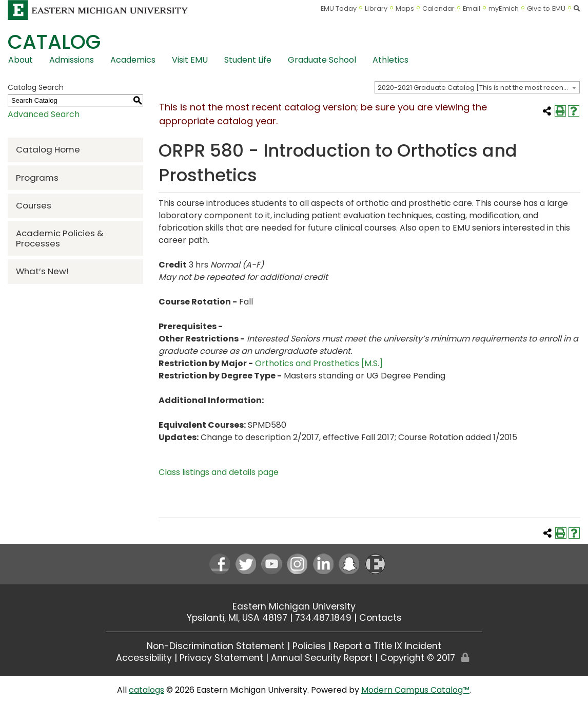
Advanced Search (44, 114)
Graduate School (322, 60)
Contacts (380, 618)
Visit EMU (190, 60)
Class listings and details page (219, 472)
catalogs (146, 690)
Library (376, 8)
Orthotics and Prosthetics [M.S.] (319, 363)
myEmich (504, 8)
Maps (405, 8)
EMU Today (339, 8)
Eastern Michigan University (294, 606)
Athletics (390, 60)
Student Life (248, 60)
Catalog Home (48, 149)
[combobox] (477, 87)
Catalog (54, 42)
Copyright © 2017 (418, 658)
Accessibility (144, 658)
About (21, 60)
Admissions (72, 60)
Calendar (438, 8)
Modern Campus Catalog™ (415, 690)
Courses (34, 205)
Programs (37, 178)
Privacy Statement (221, 658)
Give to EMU (546, 8)
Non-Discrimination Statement (216, 646)
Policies (309, 646)
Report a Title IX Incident (387, 646)
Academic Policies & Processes (60, 238)
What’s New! (42, 271)
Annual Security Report (322, 658)
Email (472, 8)
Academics (133, 60)
